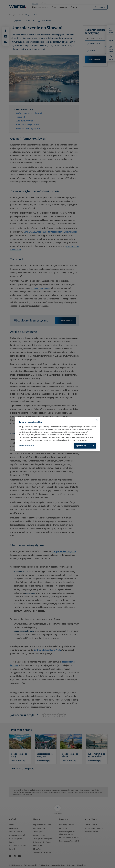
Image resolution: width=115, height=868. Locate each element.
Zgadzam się (84, 446)
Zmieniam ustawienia (26, 446)
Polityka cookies (81, 440)
